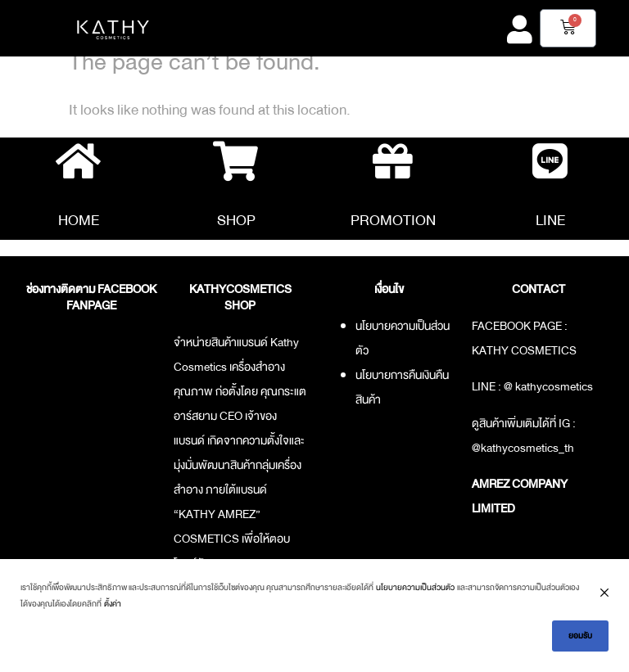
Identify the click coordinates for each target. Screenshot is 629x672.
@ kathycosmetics (548, 388)
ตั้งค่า (113, 604)
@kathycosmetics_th (523, 449)
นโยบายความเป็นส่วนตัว (415, 587)
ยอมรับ (580, 636)
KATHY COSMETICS (524, 351)
